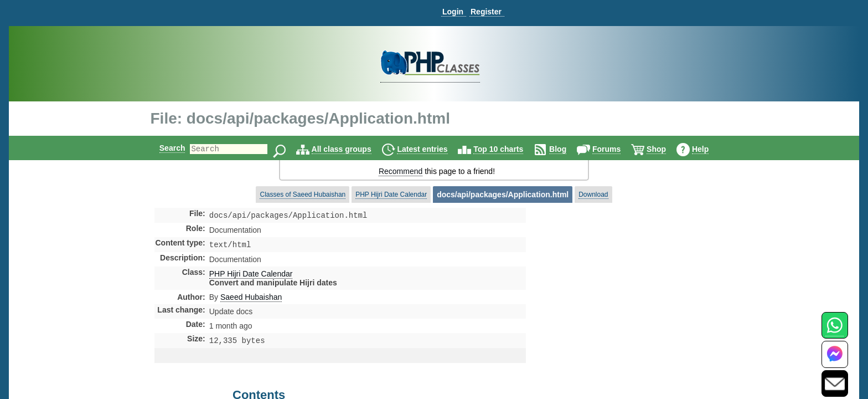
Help (710, 149)
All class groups (351, 149)
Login (453, 12)
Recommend (401, 171)
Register (486, 12)
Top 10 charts (508, 149)
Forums (616, 149)
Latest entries (432, 149)
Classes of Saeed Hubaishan (303, 195)
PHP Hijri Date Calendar (391, 195)
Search (163, 148)
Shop (666, 149)
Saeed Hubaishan (251, 299)
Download (593, 195)
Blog (567, 149)
